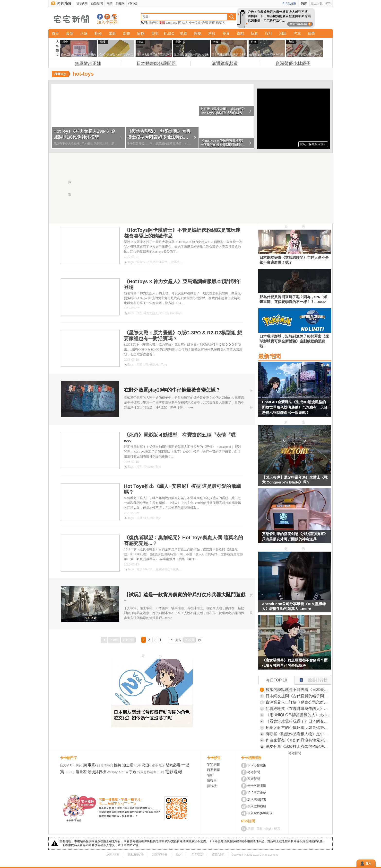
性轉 (118, 765)
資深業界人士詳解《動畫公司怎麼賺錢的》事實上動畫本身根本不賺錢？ (298, 702)
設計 (269, 33)
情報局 (120, 3)
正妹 (84, 33)
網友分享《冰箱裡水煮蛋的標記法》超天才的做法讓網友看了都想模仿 (298, 747)
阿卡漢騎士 (160, 262)
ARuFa (123, 772)
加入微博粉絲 (257, 806)
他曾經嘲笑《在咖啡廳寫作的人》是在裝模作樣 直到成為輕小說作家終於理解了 (298, 709)
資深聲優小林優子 (293, 63)
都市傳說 (158, 765)
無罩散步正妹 (88, 63)
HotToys (164, 313)
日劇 (161, 772)
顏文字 (64, 765)
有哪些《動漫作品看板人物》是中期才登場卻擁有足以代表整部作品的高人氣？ (298, 734)
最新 (70, 33)
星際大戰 (142, 365)
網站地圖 (113, 855)
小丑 (149, 262)
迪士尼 (128, 765)
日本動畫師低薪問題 (156, 63)
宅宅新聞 (82, 3)
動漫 (98, 33)
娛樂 (198, 33)
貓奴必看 (173, 765)
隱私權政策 (135, 855)
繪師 (205, 23)
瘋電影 (89, 765)
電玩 (212, 23)
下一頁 (174, 640)
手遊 (133, 772)
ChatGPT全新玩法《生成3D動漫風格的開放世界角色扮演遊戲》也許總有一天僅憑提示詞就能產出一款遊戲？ (295, 407)
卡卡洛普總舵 (257, 765)
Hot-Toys (176, 313)
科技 (212, 33)
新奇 (127, 33)
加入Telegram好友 (260, 813)
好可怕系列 (105, 765)
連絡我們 (218, 855)
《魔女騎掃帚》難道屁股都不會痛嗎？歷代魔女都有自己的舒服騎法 (295, 663)
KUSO (169, 33)
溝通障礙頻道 (225, 63)
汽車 (297, 33)
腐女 (79, 765)
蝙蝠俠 (141, 262)
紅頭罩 (185, 262)
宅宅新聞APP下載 (115, 17)
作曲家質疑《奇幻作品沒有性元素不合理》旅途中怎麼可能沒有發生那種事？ (298, 740)
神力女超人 (151, 313)
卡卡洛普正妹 (257, 792)
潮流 (283, 33)
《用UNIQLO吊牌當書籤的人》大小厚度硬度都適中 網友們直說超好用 (298, 715)
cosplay (70, 772)
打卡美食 (195, 23)
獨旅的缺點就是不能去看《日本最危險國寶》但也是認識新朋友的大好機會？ (298, 690)
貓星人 (221, 23)
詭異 (183, 33)
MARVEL (149, 569)
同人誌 (183, 23)
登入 (368, 863)
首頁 (55, 33)
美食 (226, 33)
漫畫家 (81, 772)
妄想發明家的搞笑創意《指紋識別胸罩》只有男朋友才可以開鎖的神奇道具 (295, 536)
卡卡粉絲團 (289, 3)
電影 (109, 3)
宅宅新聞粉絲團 (100, 17)
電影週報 (173, 772)
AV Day (112, 772)
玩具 (254, 33)
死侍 (146, 467)
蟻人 (146, 518)
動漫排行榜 (97, 772)
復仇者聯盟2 (164, 569)
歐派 (146, 765)
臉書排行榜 (311, 679)
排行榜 (133, 3)
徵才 (179, 855)
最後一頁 (200, 640)
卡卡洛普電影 (257, 786)
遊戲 (240, 33)
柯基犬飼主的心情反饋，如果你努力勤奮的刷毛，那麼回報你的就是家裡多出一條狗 (298, 728)
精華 (311, 33)
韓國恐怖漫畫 (147, 772)
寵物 (141, 33)
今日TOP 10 (277, 680)
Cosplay (172, 23)
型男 (155, 33)
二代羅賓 (174, 262)
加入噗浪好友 (107, 17)
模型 (139, 313)
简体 (304, 3)
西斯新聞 (97, 3)
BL (72, 765)
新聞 (251, 828)
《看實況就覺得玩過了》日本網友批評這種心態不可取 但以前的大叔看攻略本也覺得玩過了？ (298, 721)
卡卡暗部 (197, 855)
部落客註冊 (160, 855)
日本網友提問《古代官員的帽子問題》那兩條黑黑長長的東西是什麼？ (298, 696)
